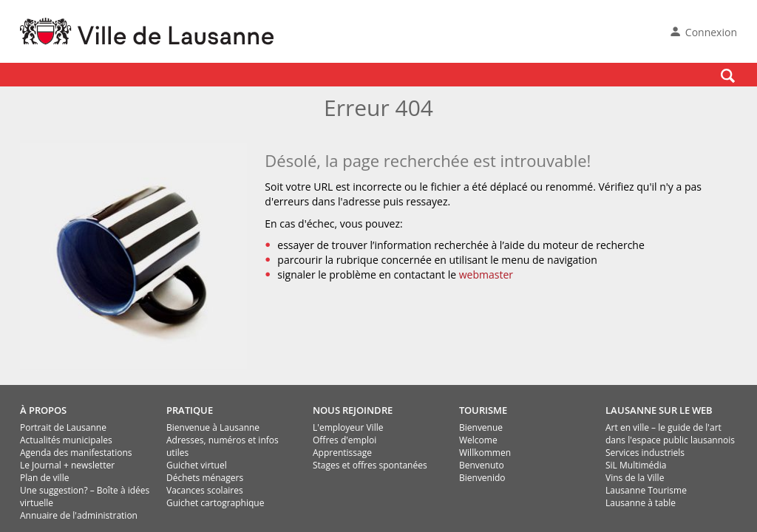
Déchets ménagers (205, 478)
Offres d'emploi (344, 440)
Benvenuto (482, 465)
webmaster (486, 274)
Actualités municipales (66, 440)
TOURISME (483, 410)
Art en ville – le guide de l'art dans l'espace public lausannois (670, 434)
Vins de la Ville (635, 478)
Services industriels (645, 453)
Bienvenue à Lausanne (213, 427)
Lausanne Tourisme (646, 490)
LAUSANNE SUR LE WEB (659, 410)
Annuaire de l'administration (79, 515)
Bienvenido (482, 478)
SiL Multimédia (636, 465)
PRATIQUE (190, 410)
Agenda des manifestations (76, 453)
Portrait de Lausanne (63, 427)
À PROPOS (43, 410)
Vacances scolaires (205, 490)
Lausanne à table (641, 503)
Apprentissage (342, 453)
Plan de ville (44, 478)
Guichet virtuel (197, 465)
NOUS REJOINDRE (353, 410)
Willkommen (485, 453)
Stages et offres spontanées (370, 465)
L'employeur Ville (348, 427)
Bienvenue (481, 427)
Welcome (478, 440)
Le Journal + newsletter (67, 465)
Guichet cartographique (215, 503)
